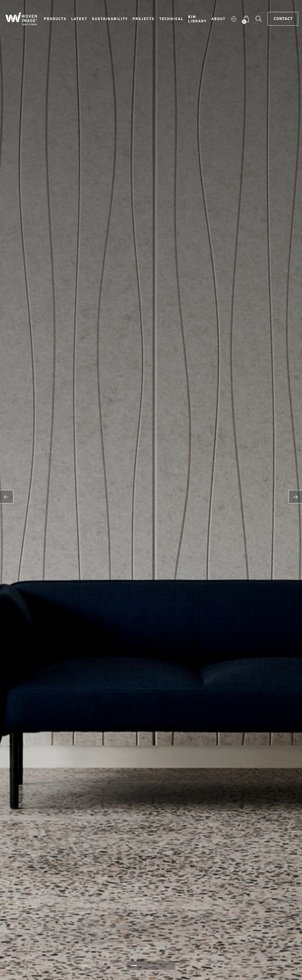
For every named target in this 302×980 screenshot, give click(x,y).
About (218, 18)
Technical (171, 18)
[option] (151, 490)
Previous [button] (7, 497)
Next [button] (295, 497)
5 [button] (168, 965)
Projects (144, 18)
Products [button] (55, 18)
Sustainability (110, 18)
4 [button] (160, 965)
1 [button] (134, 965)
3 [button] (151, 965)
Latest (79, 18)
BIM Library (197, 19)
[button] (234, 19)
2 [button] (142, 965)
